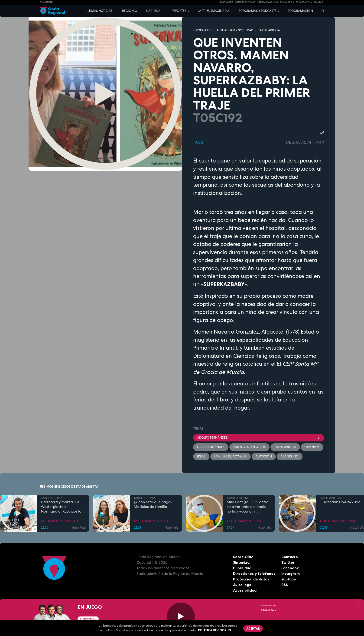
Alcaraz (318, 2)
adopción (264, 456)
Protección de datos (251, 579)
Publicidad (242, 568)
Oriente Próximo (245, 2)
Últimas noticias (99, 11)
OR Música (268, 610)
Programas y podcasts (258, 11)
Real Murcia (287, 2)
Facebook (290, 568)
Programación (300, 11)
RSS (285, 585)
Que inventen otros (249, 447)
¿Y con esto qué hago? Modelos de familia (153, 504)
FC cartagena (304, 2)
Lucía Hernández (211, 447)
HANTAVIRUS (226, 2)
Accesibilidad (245, 590)
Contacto (290, 557)
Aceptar (253, 629)
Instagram (291, 573)
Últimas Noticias (268, 2)
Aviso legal (243, 585)
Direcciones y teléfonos (254, 573)
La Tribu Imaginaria (214, 11)
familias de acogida (231, 456)
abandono (290, 456)
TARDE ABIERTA (269, 30)
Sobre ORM (243, 557)
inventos (312, 447)
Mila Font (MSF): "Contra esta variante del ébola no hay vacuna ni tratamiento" (248, 507)
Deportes (179, 11)
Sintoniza (241, 562)
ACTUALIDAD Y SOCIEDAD (235, 30)
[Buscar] (321, 11)
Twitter (288, 562)
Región (128, 11)
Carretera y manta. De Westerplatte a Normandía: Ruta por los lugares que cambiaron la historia (63, 507)
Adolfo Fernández (259, 438)
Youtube (289, 579)
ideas (201, 456)
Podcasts (204, 30)
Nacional (154, 11)
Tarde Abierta (285, 447)
